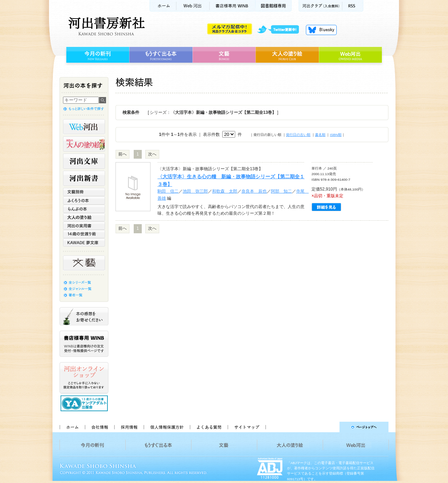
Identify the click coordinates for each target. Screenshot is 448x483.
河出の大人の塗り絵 (84, 144)
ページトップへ (330, 427)
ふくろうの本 (84, 200)
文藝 (224, 55)
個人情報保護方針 (167, 427)
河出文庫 (84, 161)
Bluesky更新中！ (321, 30)
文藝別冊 (84, 192)
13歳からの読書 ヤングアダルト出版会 (85, 403)
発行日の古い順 (298, 135)
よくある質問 (209, 427)
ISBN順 (335, 135)
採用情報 (129, 427)
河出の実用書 (84, 226)
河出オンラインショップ (84, 378)
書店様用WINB (233, 6)
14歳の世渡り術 (84, 234)
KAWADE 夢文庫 (84, 242)
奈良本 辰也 (254, 191)
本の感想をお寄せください (84, 316)
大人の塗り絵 (287, 55)
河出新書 (84, 178)
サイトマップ (247, 427)
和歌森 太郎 (225, 191)
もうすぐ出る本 (161, 55)
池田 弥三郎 (195, 191)
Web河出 (193, 6)
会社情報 (99, 427)
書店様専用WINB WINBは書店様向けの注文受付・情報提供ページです (84, 344)
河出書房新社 (106, 26)
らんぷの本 (84, 209)
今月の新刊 (97, 55)
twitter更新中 (281, 30)
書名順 (320, 135)
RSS (353, 6)
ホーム (163, 6)
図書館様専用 (274, 6)
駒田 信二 (168, 191)
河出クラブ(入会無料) (320, 6)
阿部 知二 (281, 191)
